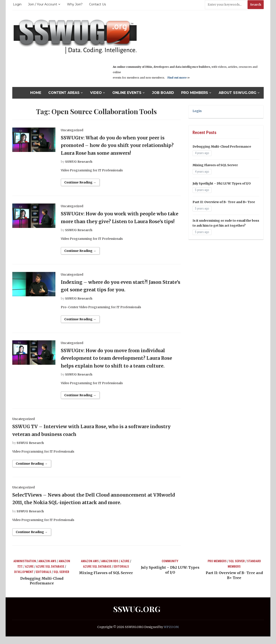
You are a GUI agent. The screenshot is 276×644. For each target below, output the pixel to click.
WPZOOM (171, 635)
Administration (25, 569)
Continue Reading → (80, 182)
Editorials (43, 580)
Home (36, 93)
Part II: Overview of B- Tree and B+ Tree (224, 202)
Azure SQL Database (50, 574)
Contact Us (97, 4)
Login (17, 4)
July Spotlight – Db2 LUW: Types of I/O (222, 183)
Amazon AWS (47, 569)
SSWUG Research (79, 162)
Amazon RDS (110, 569)
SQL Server (61, 580)
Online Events (127, 93)
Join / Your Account (43, 4)
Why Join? (75, 4)
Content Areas (64, 93)
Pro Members (195, 93)
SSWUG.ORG (137, 617)
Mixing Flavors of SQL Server (215, 165)
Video (96, 93)
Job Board (163, 93)
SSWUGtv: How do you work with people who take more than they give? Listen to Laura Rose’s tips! (120, 221)
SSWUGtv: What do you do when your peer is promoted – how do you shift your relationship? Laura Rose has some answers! (119, 145)
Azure (29, 574)
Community (170, 569)
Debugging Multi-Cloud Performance (222, 147)
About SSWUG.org (238, 93)
